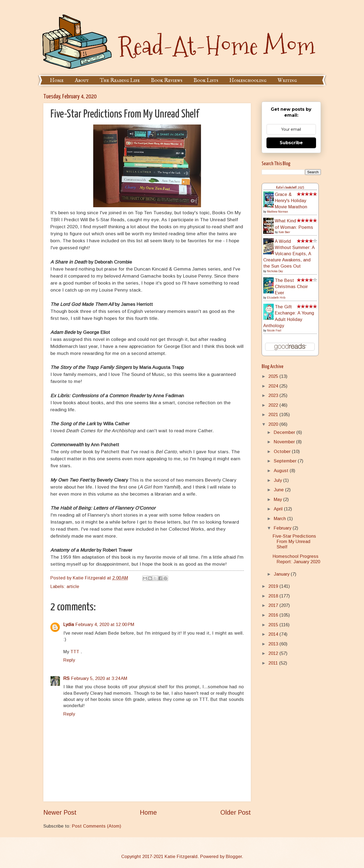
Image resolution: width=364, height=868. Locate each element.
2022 (274, 405)
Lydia (69, 625)
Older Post (236, 812)
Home (57, 80)
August (282, 471)
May (278, 499)
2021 (274, 415)
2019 (274, 586)
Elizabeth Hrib (276, 298)
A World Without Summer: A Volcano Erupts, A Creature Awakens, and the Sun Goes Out (289, 254)
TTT (75, 652)
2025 (274, 376)
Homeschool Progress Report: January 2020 (296, 559)
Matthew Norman (278, 212)
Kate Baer (284, 232)
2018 (274, 596)
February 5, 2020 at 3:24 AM (99, 678)
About (82, 80)
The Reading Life (120, 80)
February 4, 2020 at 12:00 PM (105, 625)
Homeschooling (248, 80)
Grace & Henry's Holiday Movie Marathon (291, 201)
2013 (274, 644)
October (283, 452)
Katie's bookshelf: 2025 (290, 188)
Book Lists (206, 80)
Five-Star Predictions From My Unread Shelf (294, 542)
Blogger (234, 857)
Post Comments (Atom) (97, 826)
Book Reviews (167, 80)
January (282, 574)
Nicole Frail (274, 331)
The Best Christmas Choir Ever (291, 287)
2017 (274, 605)
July (278, 480)
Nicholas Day (275, 271)
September (286, 461)
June (279, 490)
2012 (274, 653)
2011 (274, 663)
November (285, 442)
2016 (274, 615)
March (280, 519)
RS (66, 678)
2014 (274, 634)
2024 (274, 386)
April (279, 509)
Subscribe (291, 143)
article (73, 587)
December (285, 432)
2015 (274, 625)
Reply (69, 660)
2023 (274, 395)
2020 (274, 424)
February (283, 528)
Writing (287, 80)
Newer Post (60, 812)
